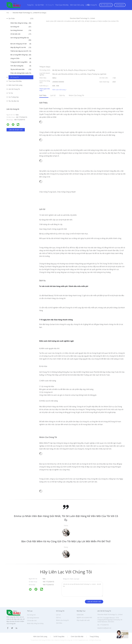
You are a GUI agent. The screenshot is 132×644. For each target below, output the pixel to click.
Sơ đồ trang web (59, 637)
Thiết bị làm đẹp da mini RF (21, 51)
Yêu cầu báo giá (106, 5)
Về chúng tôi (50, 5)
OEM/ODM (80, 615)
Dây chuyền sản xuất (83, 620)
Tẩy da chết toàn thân (21, 69)
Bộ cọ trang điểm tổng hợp (21, 55)
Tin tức (11, 93)
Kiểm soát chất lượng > (60, 90)
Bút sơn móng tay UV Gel (21, 44)
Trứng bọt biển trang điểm (21, 62)
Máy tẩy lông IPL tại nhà (21, 47)
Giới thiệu (43, 95)
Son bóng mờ (21, 27)
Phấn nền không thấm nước (21, 73)
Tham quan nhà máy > (45, 90)
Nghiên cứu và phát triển (84, 617)
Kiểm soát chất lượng (77, 5)
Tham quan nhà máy (62, 5)
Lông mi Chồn (21, 58)
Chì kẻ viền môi (21, 34)
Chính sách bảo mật (77, 637)
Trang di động (94, 637)
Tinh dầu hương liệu (21, 66)
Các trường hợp (14, 97)
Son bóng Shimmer (21, 30)
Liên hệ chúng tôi (91, 5)
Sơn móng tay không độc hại (21, 39)
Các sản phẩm (40, 5)
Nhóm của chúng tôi (76, 95)
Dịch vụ (62, 95)
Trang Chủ (30, 5)
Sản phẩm (21, 19)
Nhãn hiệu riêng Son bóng (21, 23)
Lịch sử (53, 95)
